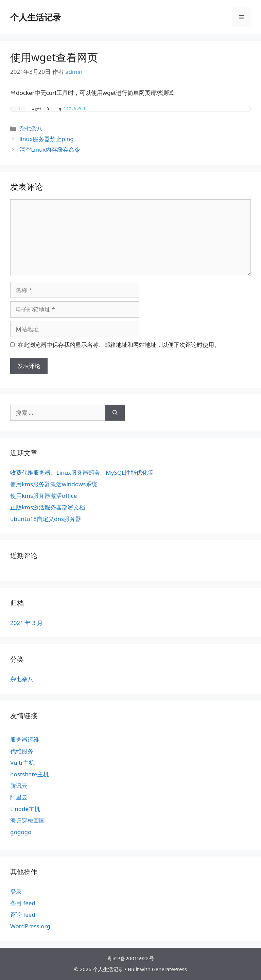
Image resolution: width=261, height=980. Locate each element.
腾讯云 (19, 786)
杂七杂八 (31, 128)
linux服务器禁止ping (47, 139)
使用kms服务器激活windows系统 (54, 484)
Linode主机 (25, 809)
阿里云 (19, 797)
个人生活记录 (36, 17)
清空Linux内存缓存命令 (50, 149)
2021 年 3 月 (27, 623)
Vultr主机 (22, 763)
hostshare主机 (30, 774)
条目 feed (23, 903)
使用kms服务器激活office (43, 496)
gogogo (21, 832)
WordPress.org (30, 926)
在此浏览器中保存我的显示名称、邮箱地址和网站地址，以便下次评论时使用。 (119, 345)
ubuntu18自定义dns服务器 (46, 519)
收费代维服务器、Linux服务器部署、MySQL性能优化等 (82, 472)
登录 (16, 891)
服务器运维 (25, 739)
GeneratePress (169, 969)
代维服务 (22, 751)
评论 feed (23, 915)
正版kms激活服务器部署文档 (48, 507)
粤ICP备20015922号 (130, 958)
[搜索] (115, 413)
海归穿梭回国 (28, 820)
